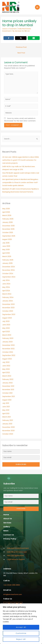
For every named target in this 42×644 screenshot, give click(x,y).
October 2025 (8, 233)
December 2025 (8, 226)
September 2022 (9, 355)
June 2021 (6, 407)
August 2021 (7, 400)
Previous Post (21, 47)
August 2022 (7, 359)
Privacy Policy (10, 539)
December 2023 (8, 304)
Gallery (7, 527)
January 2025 (7, 263)
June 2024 (6, 284)
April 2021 (6, 414)
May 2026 (6, 209)
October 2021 (7, 393)
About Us (8, 519)
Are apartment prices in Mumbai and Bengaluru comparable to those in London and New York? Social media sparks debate (20, 182)
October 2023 (8, 311)
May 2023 (6, 328)
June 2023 (6, 325)
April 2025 (6, 253)
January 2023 (7, 342)
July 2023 (6, 321)
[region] (21, 624)
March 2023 (7, 335)
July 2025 (6, 243)
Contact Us (9, 535)
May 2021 (6, 410)
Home (6, 515)
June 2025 (6, 246)
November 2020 (8, 431)
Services (7, 523)
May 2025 (6, 250)
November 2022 (8, 349)
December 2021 (8, 386)
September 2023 (9, 315)
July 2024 (6, 280)
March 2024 (7, 294)
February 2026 (8, 219)
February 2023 (8, 338)
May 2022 (6, 369)
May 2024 (6, 287)
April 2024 (6, 291)
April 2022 (6, 373)
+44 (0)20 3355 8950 (12, 585)
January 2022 (7, 383)
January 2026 (8, 222)
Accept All (21, 627)
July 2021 (6, 403)
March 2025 (7, 257)
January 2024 (8, 301)
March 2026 (7, 215)
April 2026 (6, 212)
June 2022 (6, 366)
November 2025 (8, 229)
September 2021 (9, 396)
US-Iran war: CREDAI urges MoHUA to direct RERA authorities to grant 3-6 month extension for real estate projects (21, 160)
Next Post (21, 53)
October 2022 (8, 352)
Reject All (21, 639)
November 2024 (9, 270)
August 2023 (7, 318)
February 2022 (8, 379)
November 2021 (8, 390)
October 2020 (8, 434)
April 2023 (6, 332)
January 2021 (7, 424)
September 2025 (9, 236)
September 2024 (9, 277)
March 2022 (7, 376)
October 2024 (8, 274)
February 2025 (8, 260)
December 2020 (9, 427)
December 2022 (8, 345)
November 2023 (8, 308)
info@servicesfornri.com (13, 594)
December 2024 (9, 267)
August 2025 (7, 239)
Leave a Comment (9, 29)
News (6, 531)
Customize (21, 633)
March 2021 (6, 417)
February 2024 (8, 297)
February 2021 (8, 420)
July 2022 (6, 362)
